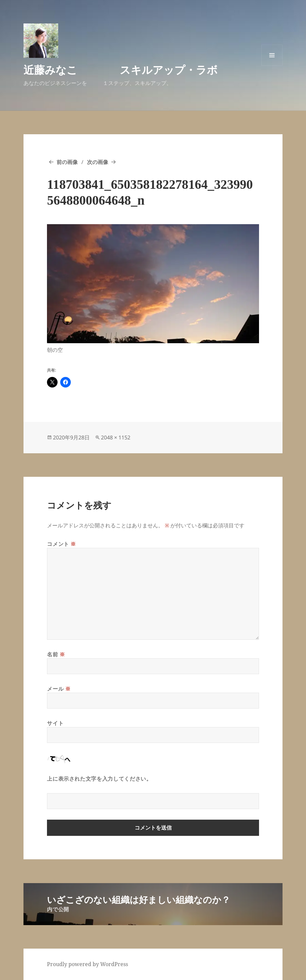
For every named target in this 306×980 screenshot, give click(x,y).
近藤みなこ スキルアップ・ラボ (121, 70)
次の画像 (98, 162)
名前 (56, 654)
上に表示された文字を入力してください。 (99, 779)
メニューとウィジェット (272, 66)
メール (59, 689)
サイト (55, 723)
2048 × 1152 (116, 437)
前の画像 (67, 162)
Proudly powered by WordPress (87, 964)
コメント (62, 544)
